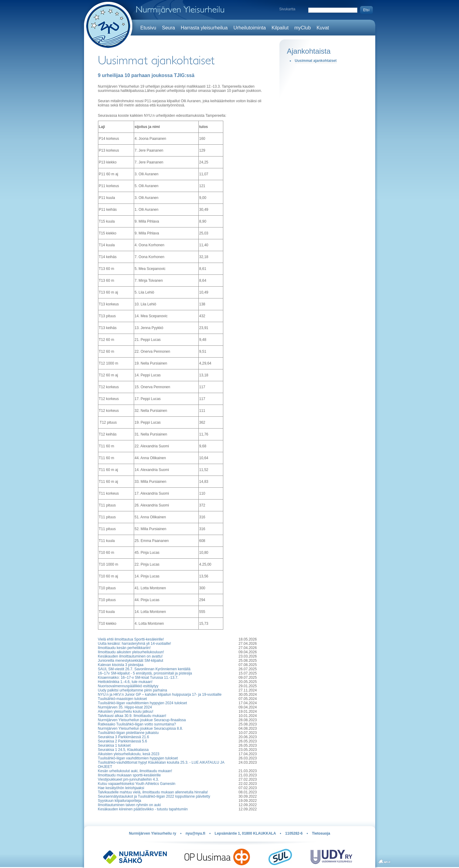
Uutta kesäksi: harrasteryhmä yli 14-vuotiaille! (135, 644)
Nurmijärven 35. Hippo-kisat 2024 (125, 707)
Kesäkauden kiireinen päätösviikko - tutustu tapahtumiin (143, 809)
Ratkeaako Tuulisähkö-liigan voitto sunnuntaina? (137, 724)
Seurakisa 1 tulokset (114, 745)
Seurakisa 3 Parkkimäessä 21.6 (124, 737)
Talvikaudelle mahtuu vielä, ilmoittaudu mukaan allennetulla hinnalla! (153, 792)
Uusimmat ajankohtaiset (316, 61)
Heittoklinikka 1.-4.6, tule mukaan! (125, 682)
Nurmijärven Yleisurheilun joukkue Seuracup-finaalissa (142, 720)
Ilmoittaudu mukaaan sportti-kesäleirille (129, 775)
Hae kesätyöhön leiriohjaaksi (121, 788)
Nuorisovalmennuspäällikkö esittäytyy (128, 686)
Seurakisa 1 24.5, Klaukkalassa (123, 750)
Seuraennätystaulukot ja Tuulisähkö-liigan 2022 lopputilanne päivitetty (154, 796)
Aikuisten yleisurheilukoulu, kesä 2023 (129, 754)
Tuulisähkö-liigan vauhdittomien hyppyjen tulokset (138, 758)
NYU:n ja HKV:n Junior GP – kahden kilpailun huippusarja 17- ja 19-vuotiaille (160, 695)
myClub (302, 28)
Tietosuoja (321, 833)
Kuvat (323, 28)
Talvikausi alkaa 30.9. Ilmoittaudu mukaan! (132, 716)
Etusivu (148, 28)
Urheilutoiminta (250, 28)
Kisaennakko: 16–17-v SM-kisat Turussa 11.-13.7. (138, 678)
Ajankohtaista (309, 51)
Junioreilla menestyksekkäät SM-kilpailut (131, 661)
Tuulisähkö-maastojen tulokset (123, 699)
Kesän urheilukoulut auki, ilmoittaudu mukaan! (135, 771)
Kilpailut (280, 28)
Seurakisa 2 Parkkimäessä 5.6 (123, 741)
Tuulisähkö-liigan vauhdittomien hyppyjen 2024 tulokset (143, 703)
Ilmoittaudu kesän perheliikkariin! (124, 648)
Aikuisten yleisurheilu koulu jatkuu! (126, 712)
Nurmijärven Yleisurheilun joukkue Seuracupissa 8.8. (141, 728)
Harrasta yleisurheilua (204, 28)
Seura (169, 28)
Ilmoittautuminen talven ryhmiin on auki (129, 805)
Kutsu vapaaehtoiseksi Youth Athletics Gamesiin (137, 784)
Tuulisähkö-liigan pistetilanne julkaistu (128, 733)
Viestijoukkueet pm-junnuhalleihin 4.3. (128, 779)
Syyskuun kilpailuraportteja (120, 801)
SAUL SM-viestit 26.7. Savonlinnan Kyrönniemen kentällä (144, 669)
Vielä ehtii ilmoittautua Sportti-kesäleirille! (131, 639)
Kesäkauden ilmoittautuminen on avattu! (130, 656)
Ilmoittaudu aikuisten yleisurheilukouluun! (131, 652)
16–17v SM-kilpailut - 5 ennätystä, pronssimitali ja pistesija (145, 673)
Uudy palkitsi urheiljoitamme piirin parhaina (133, 690)
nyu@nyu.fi (196, 833)
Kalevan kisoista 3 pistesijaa (121, 665)
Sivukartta (287, 9)
